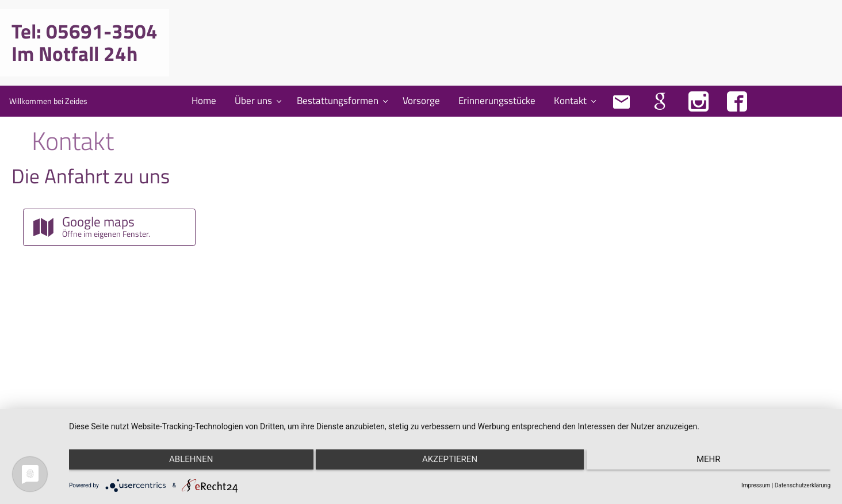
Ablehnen (182, 464)
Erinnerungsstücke (497, 100)
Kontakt (570, 100)
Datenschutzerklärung (803, 485)
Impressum (756, 485)
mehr (717, 464)
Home (204, 100)
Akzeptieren (450, 464)
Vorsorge (421, 100)
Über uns (253, 100)
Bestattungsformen (338, 100)
